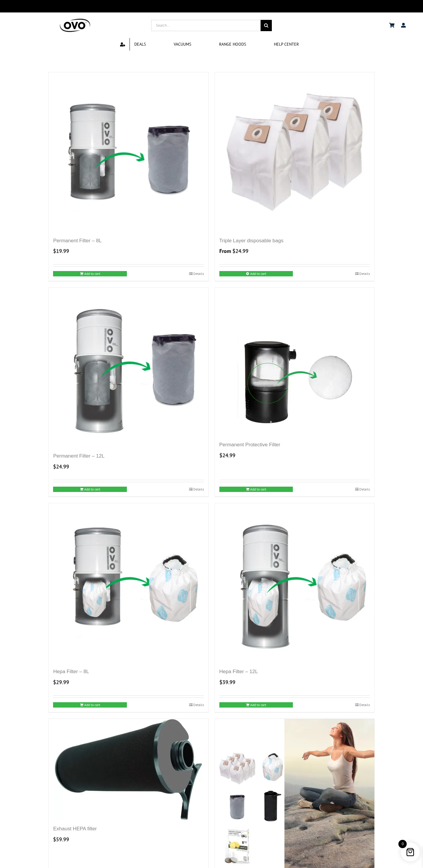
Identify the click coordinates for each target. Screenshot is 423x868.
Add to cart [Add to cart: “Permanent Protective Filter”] (258, 489)
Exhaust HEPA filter (75, 829)
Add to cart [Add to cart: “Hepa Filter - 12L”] (258, 705)
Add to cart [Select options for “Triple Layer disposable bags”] (258, 274)
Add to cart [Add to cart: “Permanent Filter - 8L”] (92, 274)
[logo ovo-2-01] (75, 19)
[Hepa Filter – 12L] (295, 583)
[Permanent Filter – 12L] (128, 367)
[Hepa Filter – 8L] (128, 583)
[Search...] (206, 26)
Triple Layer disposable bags (252, 241)
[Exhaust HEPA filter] (128, 769)
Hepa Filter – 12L (239, 672)
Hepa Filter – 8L (71, 672)
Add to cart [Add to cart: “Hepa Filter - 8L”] (92, 705)
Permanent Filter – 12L (79, 456)
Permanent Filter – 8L (77, 241)
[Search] (266, 26)
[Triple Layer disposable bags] (295, 152)
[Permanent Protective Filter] (295, 362)
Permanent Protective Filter (250, 445)
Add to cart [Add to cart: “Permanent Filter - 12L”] (92, 489)
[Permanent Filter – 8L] (128, 152)
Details (199, 274)
